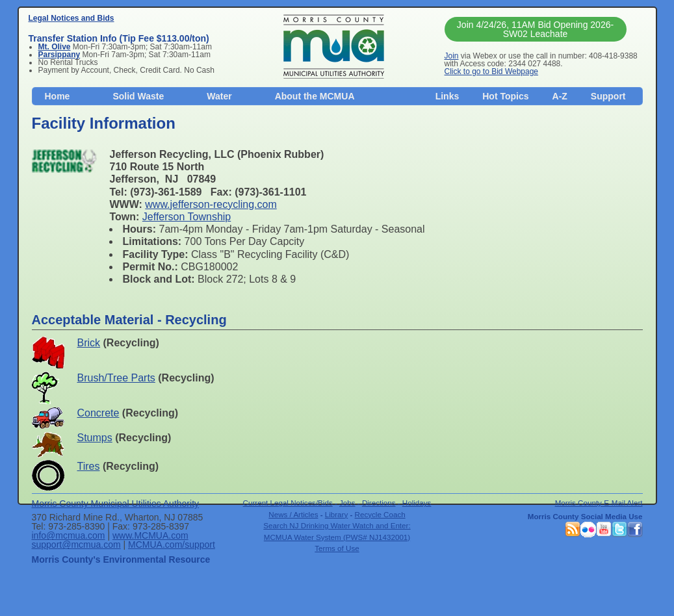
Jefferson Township (187, 217)
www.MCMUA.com (150, 535)
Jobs (347, 503)
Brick (89, 343)
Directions (379, 503)
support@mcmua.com (76, 545)
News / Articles (293, 514)
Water (219, 96)
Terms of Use (337, 548)
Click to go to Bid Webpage (492, 71)
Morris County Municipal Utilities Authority (116, 504)
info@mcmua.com (69, 535)
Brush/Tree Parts (116, 378)
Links (447, 96)
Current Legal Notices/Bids (288, 503)
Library (337, 514)
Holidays (417, 503)
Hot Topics (505, 96)
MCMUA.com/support (172, 545)
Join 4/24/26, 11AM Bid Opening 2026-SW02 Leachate (535, 29)
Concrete (98, 413)
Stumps (95, 438)
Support (608, 96)
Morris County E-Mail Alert (599, 503)
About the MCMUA (315, 96)
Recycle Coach (380, 514)
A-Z (560, 96)
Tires (89, 466)
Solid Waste (138, 96)
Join (452, 56)
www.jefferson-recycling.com (211, 204)
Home (58, 96)
